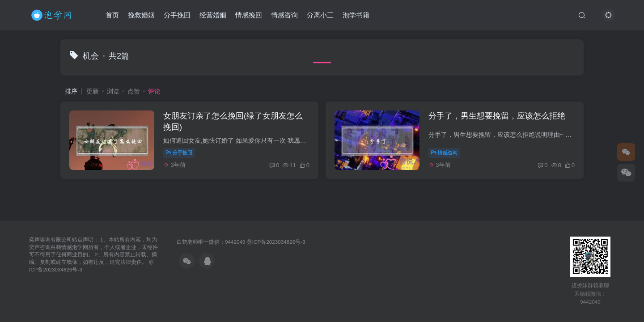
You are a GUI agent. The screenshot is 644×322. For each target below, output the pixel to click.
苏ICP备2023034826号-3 (276, 242)
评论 (154, 91)
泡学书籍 (356, 15)
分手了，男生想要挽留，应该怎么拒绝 (497, 116)
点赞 (134, 91)
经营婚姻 (213, 15)
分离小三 (320, 15)
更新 (93, 91)
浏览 (113, 91)
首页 (112, 15)
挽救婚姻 (141, 15)
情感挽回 (249, 15)
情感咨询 (284, 15)
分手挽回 (177, 15)
